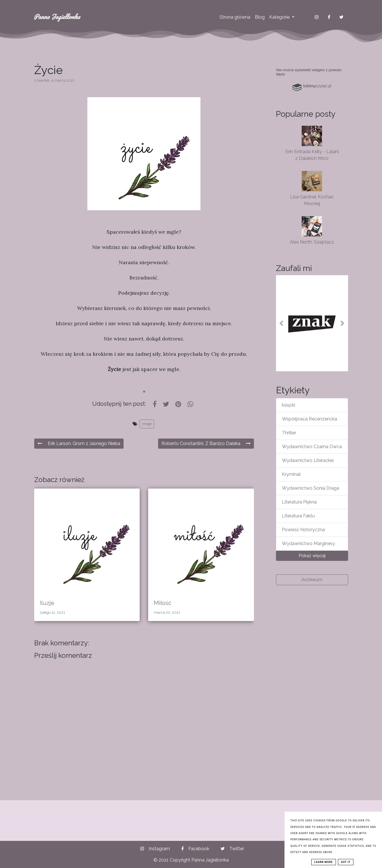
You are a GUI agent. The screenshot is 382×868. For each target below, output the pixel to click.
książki (289, 405)
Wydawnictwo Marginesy (308, 543)
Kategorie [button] (280, 17)
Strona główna (235, 17)
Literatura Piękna (299, 502)
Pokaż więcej (312, 556)
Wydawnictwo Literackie (308, 460)
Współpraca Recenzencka (309, 419)
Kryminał (291, 474)
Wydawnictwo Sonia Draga (310, 488)
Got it (346, 862)
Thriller (289, 433)
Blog (260, 17)
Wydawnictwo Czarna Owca (312, 447)
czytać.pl (317, 86)
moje (147, 424)
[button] (281, 323)
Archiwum (312, 580)
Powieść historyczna (303, 530)
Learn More (324, 862)
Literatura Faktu (298, 516)
